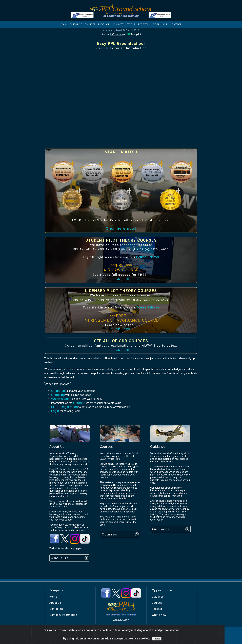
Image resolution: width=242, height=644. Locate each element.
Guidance (58, 391)
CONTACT (176, 24)
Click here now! (121, 228)
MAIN (64, 24)
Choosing (58, 395)
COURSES (90, 24)
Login (55, 411)
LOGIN (155, 24)
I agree (157, 639)
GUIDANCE (76, 24)
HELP (164, 24)
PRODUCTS (104, 24)
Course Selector (148, 257)
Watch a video (61, 399)
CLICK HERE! (121, 279)
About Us (60, 558)
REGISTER (143, 24)
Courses (79, 403)
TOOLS (131, 24)
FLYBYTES (119, 24)
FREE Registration (64, 407)
